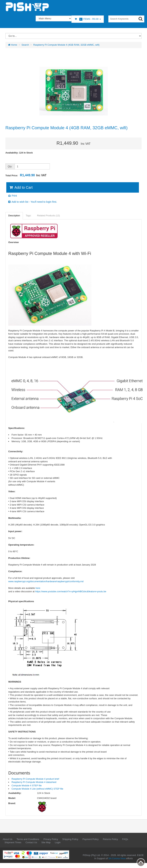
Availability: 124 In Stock (19, 153)
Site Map (46, 842)
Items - (88, 19)
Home (13, 45)
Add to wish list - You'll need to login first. (32, 202)
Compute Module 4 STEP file (27, 786)
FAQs (125, 839)
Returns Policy (110, 839)
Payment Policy (91, 839)
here (38, 588)
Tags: (29, 216)
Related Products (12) (48, 216)
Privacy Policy (51, 839)
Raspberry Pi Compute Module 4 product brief (35, 779)
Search (25, 45)
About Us (7, 839)
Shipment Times (13, 842)
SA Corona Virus (117, 858)
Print (12, 196)
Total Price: (26, 175)
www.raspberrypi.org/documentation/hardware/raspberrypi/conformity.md (46, 581)
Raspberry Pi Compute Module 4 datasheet (34, 782)
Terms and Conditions (28, 839)
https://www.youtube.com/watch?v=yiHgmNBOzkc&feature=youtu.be (71, 591)
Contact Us (31, 842)
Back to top (141, 862)
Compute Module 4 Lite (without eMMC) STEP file (37, 789)
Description (14, 216)
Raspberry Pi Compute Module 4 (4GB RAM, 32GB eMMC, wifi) (66, 45)
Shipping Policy (70, 839)
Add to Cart (21, 187)
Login (58, 842)
